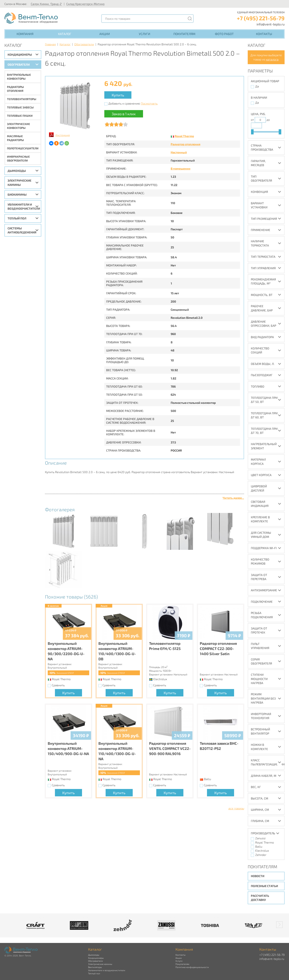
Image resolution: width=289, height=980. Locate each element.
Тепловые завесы (20, 107)
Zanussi (260, 838)
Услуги (144, 34)
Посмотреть (149, 103)
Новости (258, 876)
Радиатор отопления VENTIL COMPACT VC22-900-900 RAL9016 (170, 748)
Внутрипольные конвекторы (19, 77)
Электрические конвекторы (19, 126)
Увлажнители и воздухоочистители (24, 206)
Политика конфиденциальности (192, 967)
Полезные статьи (264, 886)
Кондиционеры (20, 54)
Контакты (264, 34)
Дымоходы (17, 171)
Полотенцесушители (23, 148)
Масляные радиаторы (15, 138)
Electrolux (262, 850)
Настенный (179, 152)
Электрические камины (19, 182)
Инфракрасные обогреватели (18, 158)
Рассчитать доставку (260, 898)
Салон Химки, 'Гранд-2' (46, 4)
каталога (272, 59)
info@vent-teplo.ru (271, 24)
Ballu (259, 846)
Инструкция (63, 135)
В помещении (181, 168)
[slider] (252, 132)
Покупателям (184, 34)
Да (257, 86)
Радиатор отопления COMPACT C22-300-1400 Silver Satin (218, 648)
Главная (50, 44)
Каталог (65, 34)
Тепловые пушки (20, 116)
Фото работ (224, 34)
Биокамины (17, 194)
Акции (105, 34)
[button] (279, 925)
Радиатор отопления (186, 144)
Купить (118, 95)
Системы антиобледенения (22, 230)
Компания (25, 34)
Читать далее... (233, 498)
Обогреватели (19, 64)
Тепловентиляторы (22, 99)
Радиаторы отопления (15, 89)
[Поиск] (190, 19)
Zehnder (261, 855)
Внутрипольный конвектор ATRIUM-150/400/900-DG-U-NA (68, 748)
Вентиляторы (95, 967)
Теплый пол (17, 218)
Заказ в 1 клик (124, 114)
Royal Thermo (184, 136)
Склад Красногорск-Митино (85, 4)
